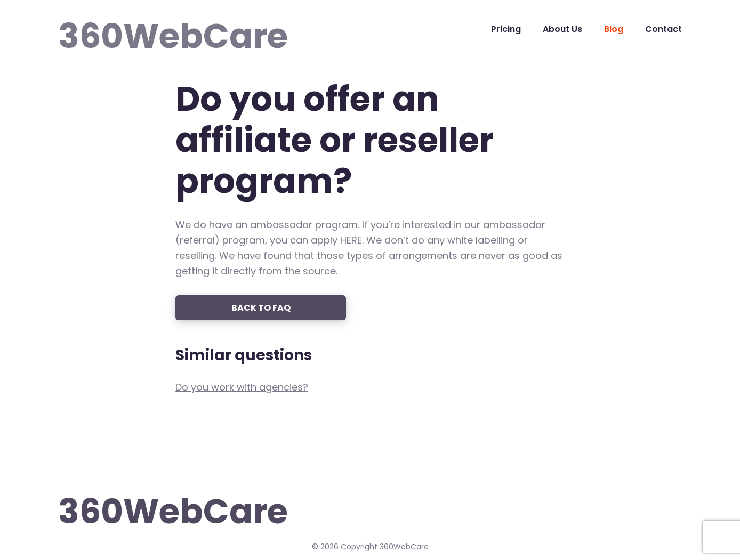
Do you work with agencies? (242, 387)
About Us (562, 29)
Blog (614, 29)
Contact (663, 29)
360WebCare (108, 29)
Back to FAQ (261, 308)
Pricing (506, 29)
